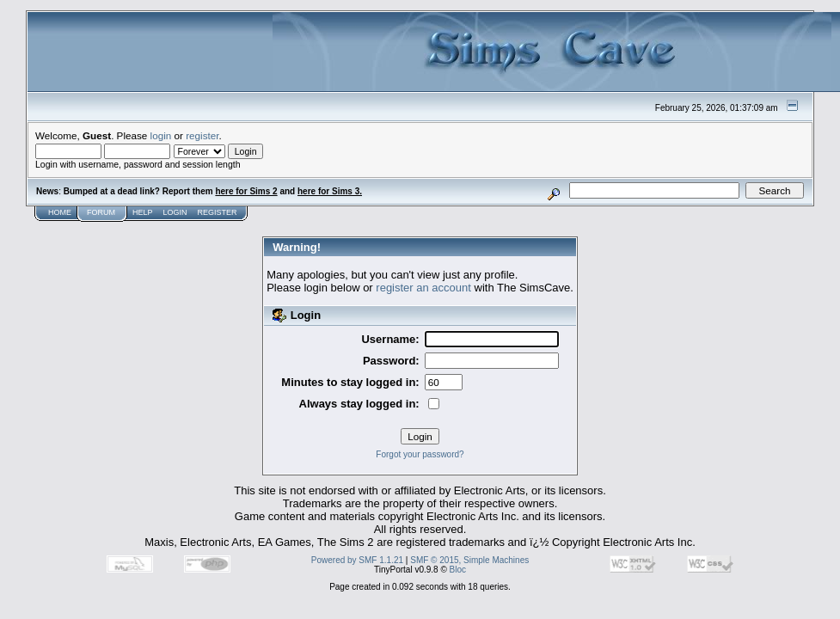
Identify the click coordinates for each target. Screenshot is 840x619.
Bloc (458, 570)
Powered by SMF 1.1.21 (357, 560)
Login (175, 212)
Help (143, 212)
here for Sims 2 (246, 191)
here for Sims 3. (330, 191)
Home (60, 212)
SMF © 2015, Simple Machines (469, 560)
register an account (423, 288)
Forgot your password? (420, 454)
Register (218, 212)
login (161, 135)
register (202, 135)
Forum (101, 212)
